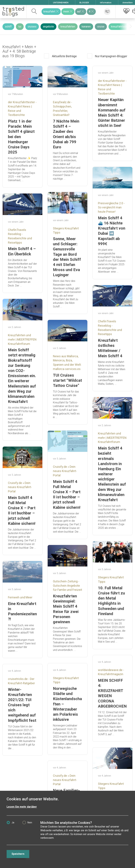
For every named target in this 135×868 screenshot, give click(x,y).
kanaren (86, 27)
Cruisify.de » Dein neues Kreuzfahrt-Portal (65, 471)
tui (20, 27)
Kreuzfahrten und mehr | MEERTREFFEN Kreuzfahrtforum (22, 339)
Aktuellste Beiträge (64, 56)
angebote (48, 27)
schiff (8, 27)
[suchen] (34, 12)
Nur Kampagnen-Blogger (111, 56)
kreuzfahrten (68, 27)
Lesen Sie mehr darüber (22, 807)
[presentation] (131, 26)
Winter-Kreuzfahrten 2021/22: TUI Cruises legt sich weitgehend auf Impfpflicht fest (22, 705)
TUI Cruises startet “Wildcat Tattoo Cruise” (67, 380)
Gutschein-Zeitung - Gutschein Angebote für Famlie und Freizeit (67, 586)
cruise (101, 27)
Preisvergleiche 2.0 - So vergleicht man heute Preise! (111, 207)
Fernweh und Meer (20, 597)
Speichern (18, 854)
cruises (32, 27)
